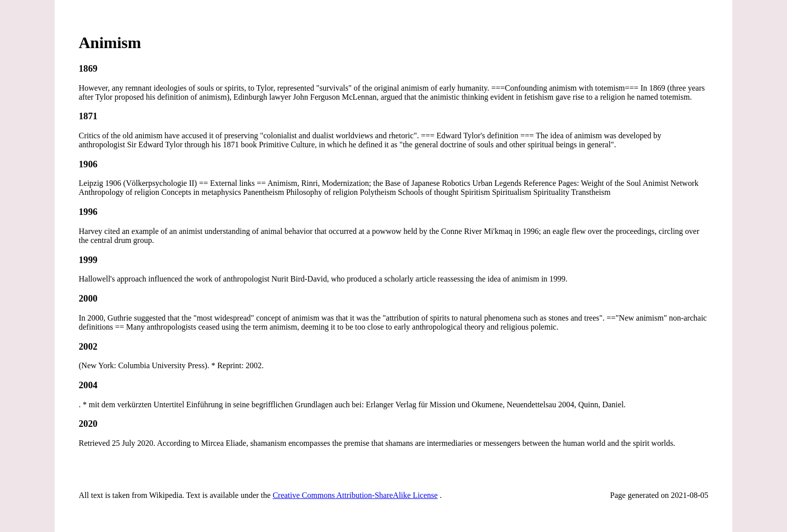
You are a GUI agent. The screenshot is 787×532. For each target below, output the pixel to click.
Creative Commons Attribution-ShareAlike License (355, 495)
